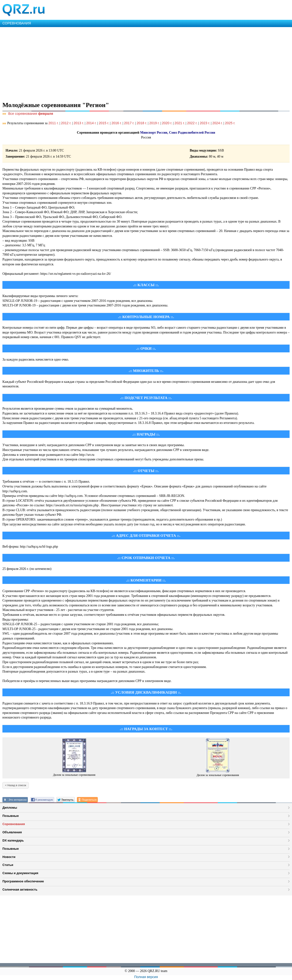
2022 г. (192, 123)
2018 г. (142, 123)
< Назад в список (16, 785)
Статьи (8, 865)
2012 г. (66, 123)
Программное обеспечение (23, 881)
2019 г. (154, 123)
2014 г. (91, 123)
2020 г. (167, 123)
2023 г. (205, 123)
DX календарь (13, 840)
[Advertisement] (145, 63)
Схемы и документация (20, 873)
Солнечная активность (20, 889)
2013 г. (79, 123)
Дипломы (10, 808)
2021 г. (180, 123)
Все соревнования (28, 114)
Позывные (11, 816)
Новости (9, 857)
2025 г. (230, 123)
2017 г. (129, 123)
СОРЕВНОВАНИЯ (17, 23)
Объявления (12, 832)
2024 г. (217, 123)
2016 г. (117, 123)
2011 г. (53, 123)
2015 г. (104, 123)
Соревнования (14, 824)
